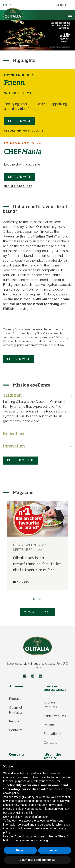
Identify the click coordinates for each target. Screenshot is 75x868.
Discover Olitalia (20, 460)
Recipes (15, 721)
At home (64, 5)
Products (16, 699)
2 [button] (41, 600)
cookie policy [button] (11, 793)
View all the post (38, 612)
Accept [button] (55, 850)
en (7, 5)
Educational (52, 734)
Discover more (19, 121)
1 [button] (35, 600)
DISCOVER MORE (19, 177)
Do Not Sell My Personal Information (26, 817)
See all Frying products (24, 131)
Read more (21, 582)
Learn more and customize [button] (37, 860)
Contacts (16, 730)
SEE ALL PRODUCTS (18, 186)
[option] (37, 35)
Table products (55, 716)
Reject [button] (20, 850)
